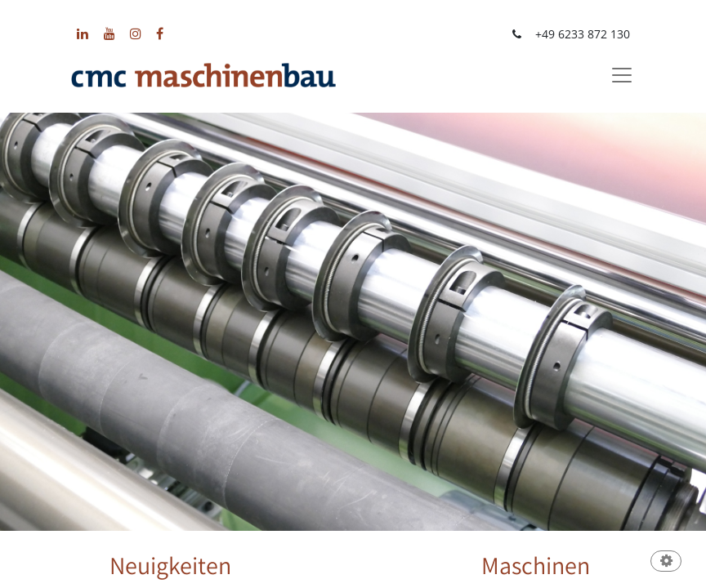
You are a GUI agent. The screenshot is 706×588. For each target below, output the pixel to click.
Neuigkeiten (170, 565)
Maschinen (536, 565)
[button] (666, 562)
